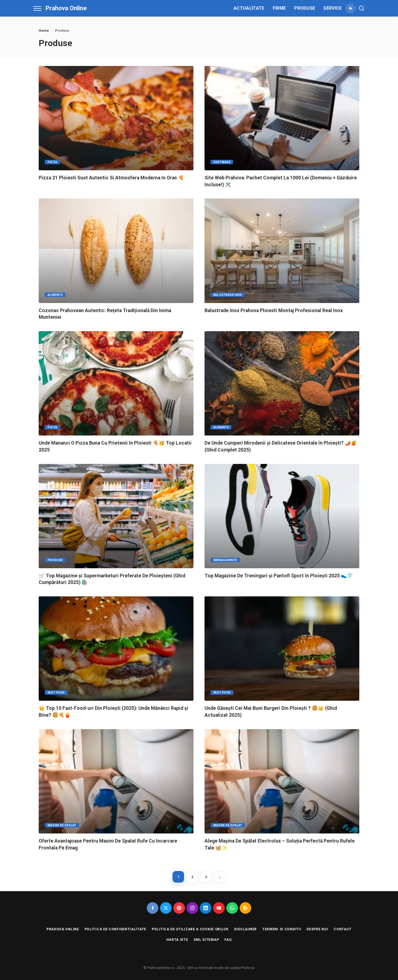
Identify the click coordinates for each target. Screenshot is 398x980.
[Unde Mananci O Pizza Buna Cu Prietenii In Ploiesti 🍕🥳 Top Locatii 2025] (116, 383)
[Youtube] (219, 908)
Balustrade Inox (228, 295)
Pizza (52, 162)
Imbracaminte (225, 560)
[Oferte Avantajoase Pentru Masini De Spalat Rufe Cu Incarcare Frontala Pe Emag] (116, 781)
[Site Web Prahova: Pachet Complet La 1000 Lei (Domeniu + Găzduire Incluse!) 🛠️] (282, 118)
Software (222, 162)
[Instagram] (192, 908)
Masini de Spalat (62, 825)
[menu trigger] (39, 8)
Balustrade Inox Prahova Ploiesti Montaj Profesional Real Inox (274, 310)
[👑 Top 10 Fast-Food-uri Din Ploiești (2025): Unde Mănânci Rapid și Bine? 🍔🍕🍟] (116, 649)
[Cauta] (362, 8)
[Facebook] (153, 908)
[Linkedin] (206, 908)
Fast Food (56, 693)
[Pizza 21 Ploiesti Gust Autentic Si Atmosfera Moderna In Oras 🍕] (116, 118)
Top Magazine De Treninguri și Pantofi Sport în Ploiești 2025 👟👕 (279, 576)
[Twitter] (166, 908)
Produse (55, 560)
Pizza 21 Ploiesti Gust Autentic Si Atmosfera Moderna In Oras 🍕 (111, 178)
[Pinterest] (179, 908)
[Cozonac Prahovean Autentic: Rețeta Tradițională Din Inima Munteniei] (116, 251)
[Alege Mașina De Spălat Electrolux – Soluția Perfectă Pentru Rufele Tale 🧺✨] (282, 781)
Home (44, 31)
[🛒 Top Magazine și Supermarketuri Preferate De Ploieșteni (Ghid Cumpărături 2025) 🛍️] (116, 516)
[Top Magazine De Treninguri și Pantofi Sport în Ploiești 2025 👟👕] (282, 516)
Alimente (55, 295)
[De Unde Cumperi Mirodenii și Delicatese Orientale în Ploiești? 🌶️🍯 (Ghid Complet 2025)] (282, 383)
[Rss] (245, 908)
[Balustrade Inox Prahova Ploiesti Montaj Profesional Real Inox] (282, 251)
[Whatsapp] (232, 908)
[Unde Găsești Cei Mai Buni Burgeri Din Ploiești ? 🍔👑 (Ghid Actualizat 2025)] (282, 649)
